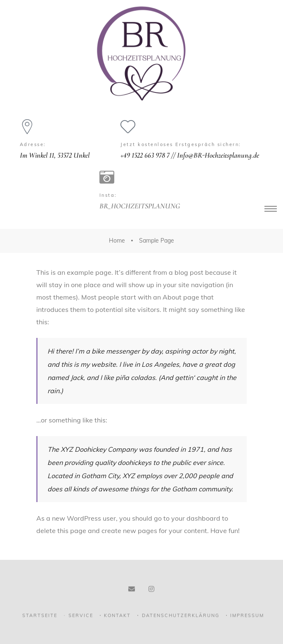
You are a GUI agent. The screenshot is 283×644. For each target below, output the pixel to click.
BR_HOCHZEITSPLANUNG (140, 206)
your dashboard (196, 518)
